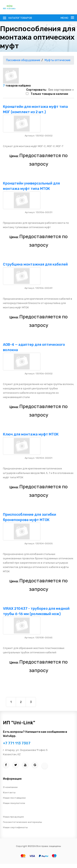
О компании (10, 787)
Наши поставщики (14, 798)
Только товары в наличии (49, 94)
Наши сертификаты (15, 827)
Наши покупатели (14, 803)
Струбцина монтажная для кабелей (35, 264)
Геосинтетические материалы (22, 822)
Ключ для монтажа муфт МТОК (31, 434)
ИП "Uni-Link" (19, 723)
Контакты (9, 792)
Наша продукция (13, 817)
